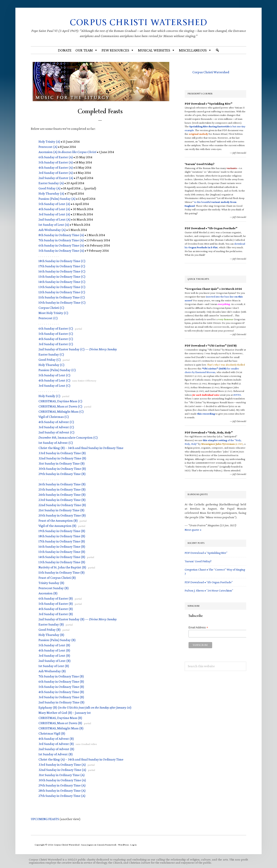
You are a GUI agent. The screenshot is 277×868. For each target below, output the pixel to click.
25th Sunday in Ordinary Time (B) (62, 489)
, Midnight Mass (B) (61, 728)
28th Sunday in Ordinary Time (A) (62, 790)
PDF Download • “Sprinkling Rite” (206, 553)
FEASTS (45, 819)
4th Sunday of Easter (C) (56, 339)
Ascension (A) (67, 152)
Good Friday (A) (50, 188)
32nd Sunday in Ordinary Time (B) (62, 458)
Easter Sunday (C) (51, 354)
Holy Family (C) (49, 396)
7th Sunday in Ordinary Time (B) (61, 676)
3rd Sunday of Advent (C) (56, 427)
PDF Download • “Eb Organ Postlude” (209, 582)
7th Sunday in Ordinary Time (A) (61, 240)
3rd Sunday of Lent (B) (54, 655)
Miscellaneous (195, 50)
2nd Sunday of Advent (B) (56, 749)
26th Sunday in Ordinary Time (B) (62, 484)
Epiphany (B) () (85, 707)
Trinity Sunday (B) (51, 583)
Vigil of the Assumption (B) (57, 526)
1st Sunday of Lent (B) (54, 666)
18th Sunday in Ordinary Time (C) (62, 261)
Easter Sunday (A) (51, 183)
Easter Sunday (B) (51, 624)
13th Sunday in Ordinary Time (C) (62, 287)
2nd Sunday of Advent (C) (56, 432)
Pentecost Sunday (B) (54, 588)
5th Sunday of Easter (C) (56, 333)
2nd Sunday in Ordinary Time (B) (61, 702)
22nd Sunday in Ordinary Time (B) (62, 505)
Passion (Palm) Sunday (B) (57, 640)
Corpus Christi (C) (51, 307)
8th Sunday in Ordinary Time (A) (61, 235)
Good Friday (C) (50, 359)
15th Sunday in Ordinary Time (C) (62, 276)
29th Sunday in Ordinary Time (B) (62, 474)
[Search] (217, 50)
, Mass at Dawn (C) (60, 406)
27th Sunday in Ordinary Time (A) (62, 796)
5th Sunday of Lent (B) (54, 645)
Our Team (87, 50)
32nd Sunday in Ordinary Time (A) (62, 770)
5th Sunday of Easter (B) (56, 603)
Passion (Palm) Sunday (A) (57, 198)
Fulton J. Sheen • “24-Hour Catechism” (209, 590)
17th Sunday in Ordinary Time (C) (62, 266)
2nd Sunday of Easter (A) (56, 178)
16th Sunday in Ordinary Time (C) (62, 271)
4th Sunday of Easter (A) (56, 167)
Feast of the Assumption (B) (58, 520)
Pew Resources (118, 50)
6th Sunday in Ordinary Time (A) (61, 245)
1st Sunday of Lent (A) (54, 224)
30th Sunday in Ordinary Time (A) (62, 780)
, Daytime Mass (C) (60, 401)
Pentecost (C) (48, 318)
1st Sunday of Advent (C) (56, 442)
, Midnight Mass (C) (61, 411)
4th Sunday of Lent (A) (54, 209)
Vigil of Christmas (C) (54, 417)
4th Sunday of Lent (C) (54, 380)
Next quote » (193, 529)
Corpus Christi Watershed (139, 22)
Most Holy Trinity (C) (53, 313)
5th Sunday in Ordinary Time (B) (61, 686)
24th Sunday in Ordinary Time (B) (62, 494)
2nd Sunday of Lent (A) (55, 219)
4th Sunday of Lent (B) (54, 650)
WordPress (123, 845)
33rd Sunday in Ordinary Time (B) (62, 453)
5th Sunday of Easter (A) (56, 162)
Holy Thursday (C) (51, 365)
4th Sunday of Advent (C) (56, 422)
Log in (133, 845)
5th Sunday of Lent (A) (54, 204)
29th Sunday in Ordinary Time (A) (62, 785)
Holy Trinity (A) (49, 141)
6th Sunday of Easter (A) (56, 157)
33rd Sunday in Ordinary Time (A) (62, 764)
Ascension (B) (48, 593)
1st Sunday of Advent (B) (56, 754)
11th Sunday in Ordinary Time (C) (62, 297)
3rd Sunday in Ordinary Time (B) (61, 697)
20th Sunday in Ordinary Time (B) (62, 515)
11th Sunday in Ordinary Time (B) (62, 572)
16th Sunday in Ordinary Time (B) (62, 546)
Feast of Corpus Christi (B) (57, 577)
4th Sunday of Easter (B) (56, 609)
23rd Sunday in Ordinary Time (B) (62, 500)
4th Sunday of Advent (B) (56, 738)
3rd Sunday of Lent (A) (54, 214)
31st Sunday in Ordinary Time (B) (62, 463)
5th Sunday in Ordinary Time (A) (61, 250)
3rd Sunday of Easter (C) (56, 344)
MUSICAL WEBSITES (156, 50)
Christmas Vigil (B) (52, 733)
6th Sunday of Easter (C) (56, 328)
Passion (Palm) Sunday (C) (57, 370)
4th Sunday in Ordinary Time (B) (61, 692)
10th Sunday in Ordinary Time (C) (62, 302)
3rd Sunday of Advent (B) (56, 744)
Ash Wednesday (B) (52, 671)
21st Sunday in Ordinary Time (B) (61, 510)
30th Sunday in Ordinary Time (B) (62, 468)
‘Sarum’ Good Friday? (198, 561)
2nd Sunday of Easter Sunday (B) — (78, 619)
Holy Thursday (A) (51, 193)
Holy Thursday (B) (51, 635)
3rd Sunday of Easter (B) (56, 614)
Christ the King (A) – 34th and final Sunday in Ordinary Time (81, 759)
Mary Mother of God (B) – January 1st (65, 712)
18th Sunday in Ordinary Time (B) (62, 536)
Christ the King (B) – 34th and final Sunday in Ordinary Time (81, 448)
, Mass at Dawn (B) (60, 723)
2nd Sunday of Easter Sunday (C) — (78, 349)
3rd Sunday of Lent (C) (54, 385)
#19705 (237, 395)
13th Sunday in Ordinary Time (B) (62, 562)
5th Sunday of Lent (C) (54, 375)
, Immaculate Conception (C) (68, 437)
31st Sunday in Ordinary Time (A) (62, 775)
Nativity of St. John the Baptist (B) (62, 567)
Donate (65, 50)
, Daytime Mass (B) (60, 718)
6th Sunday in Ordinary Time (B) (61, 681)
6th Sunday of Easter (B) (56, 598)
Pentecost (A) (48, 147)
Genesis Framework (107, 845)
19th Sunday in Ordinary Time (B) (62, 531)
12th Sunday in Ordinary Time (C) (62, 292)
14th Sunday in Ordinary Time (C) (62, 282)
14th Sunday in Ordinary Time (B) (62, 557)
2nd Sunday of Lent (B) (55, 661)
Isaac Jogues (87, 845)
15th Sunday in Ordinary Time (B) (62, 551)
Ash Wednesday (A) (52, 230)
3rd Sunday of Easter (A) (56, 172)
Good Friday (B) (50, 629)
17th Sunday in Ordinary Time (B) (62, 541)
